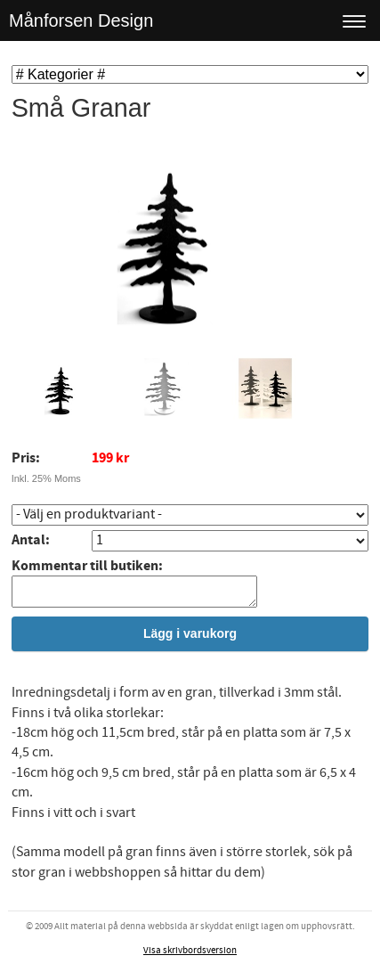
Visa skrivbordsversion (190, 956)
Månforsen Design (81, 20)
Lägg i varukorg (190, 639)
